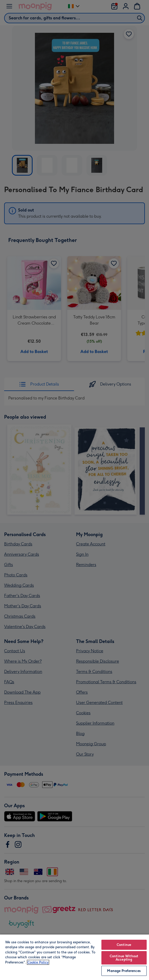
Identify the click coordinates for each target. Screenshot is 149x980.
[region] (74, 957)
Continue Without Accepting (124, 958)
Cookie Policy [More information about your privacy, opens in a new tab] (38, 962)
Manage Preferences (124, 971)
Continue (124, 945)
